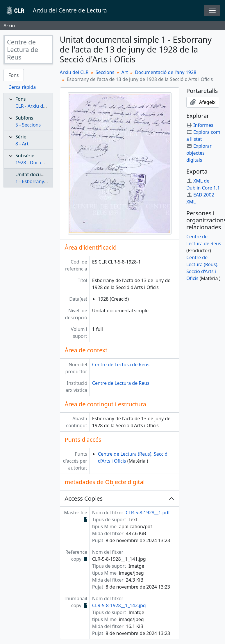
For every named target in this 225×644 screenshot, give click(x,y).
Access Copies (84, 498)
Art (125, 72)
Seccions (105, 72)
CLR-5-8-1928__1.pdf (148, 513)
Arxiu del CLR (74, 72)
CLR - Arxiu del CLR (36, 106)
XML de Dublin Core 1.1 (203, 184)
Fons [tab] (14, 75)
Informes (200, 125)
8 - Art (22, 144)
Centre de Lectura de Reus (121, 365)
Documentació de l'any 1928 (166, 72)
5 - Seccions (28, 125)
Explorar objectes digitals (199, 153)
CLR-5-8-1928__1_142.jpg (119, 605)
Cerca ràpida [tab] (22, 87)
